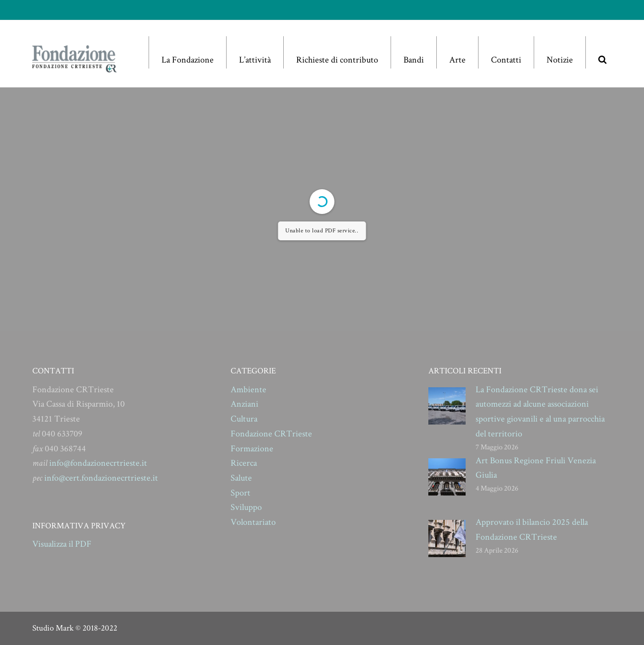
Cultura (244, 419)
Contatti (506, 60)
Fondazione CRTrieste (271, 434)
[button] (602, 52)
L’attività (255, 60)
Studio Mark (53, 628)
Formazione (252, 449)
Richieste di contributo (337, 60)
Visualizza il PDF (62, 544)
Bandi (414, 60)
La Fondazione (188, 60)
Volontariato (253, 522)
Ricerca (244, 463)
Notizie (560, 60)
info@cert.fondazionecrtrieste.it (101, 478)
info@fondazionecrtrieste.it (98, 463)
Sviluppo (246, 507)
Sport (241, 493)
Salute (241, 478)
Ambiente (248, 390)
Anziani (244, 404)
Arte (457, 60)
